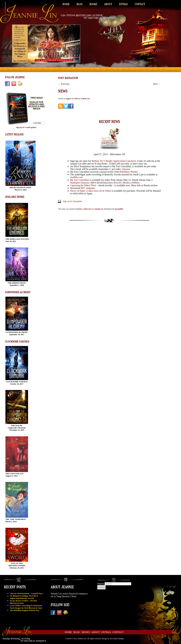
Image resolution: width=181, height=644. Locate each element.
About (108, 4)
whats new (87, 209)
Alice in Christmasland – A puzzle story (26, 593)
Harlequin (75, 183)
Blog (79, 4)
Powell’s (118, 183)
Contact (140, 4)
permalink (119, 209)
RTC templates (88, 188)
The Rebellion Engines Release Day (25, 610)
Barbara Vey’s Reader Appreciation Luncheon (114, 161)
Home (66, 4)
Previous (64, 84)
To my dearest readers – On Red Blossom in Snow (23, 602)
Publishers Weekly (129, 172)
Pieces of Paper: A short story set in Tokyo (91, 191)
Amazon (126, 169)
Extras (123, 4)
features (79, 209)
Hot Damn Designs (117, 639)
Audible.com (76, 177)
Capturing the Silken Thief (83, 185)
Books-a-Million (132, 183)
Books (93, 4)
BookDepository (105, 183)
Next (157, 84)
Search (101, 584)
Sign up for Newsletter (73, 201)
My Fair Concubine (80, 180)
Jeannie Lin (85, 99)
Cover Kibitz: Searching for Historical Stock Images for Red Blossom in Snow (26, 607)
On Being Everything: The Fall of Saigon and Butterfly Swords (24, 597)
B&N (93, 183)
